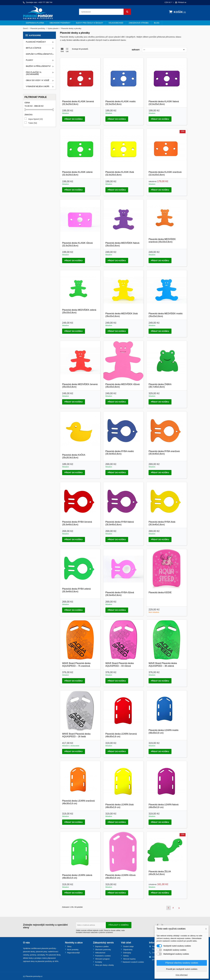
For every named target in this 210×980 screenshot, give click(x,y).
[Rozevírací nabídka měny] (169, 2)
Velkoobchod (116, 23)
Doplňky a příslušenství (39, 54)
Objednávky (127, 950)
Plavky (29, 60)
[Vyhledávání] (105, 12)
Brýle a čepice (34, 48)
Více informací (182, 975)
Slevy (69, 946)
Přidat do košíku (73, 119)
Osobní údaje (128, 946)
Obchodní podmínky (60, 23)
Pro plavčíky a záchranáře (33, 73)
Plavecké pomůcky (36, 42)
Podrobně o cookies (103, 956)
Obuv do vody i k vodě (37, 80)
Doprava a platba (35, 23)
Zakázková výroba (139, 23)
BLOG (157, 23)
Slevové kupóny (129, 959)
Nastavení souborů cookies (133, 962)
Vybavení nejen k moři (37, 86)
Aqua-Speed (36, 119)
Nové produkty (73, 950)
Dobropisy (127, 953)
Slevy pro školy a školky (89, 23)
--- (164, 50)
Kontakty (98, 962)
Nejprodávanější (73, 953)
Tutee (33, 123)
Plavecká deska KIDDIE (160, 592)
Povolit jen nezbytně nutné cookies (182, 969)
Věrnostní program (102, 959)
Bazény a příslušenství (38, 66)
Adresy (126, 956)
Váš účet (126, 943)
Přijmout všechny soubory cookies (182, 963)
